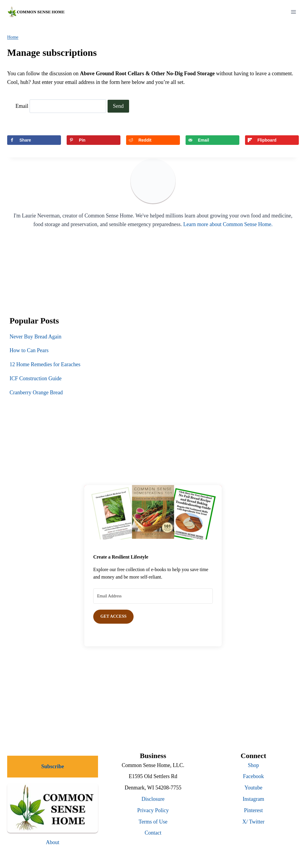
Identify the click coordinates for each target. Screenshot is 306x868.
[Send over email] (212, 140)
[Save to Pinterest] (94, 140)
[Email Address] (153, 596)
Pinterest (254, 810)
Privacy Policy (153, 810)
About (53, 842)
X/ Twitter (253, 822)
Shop (253, 765)
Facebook (253, 776)
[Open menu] (293, 12)
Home (13, 37)
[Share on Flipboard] (272, 140)
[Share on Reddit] (153, 140)
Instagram (253, 799)
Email (22, 106)
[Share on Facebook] (34, 140)
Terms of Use (153, 822)
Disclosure (153, 799)
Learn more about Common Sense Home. (228, 224)
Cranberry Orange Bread (36, 392)
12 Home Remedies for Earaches (45, 364)
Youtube (253, 788)
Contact (153, 833)
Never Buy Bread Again (35, 337)
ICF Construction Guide (36, 378)
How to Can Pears (29, 350)
